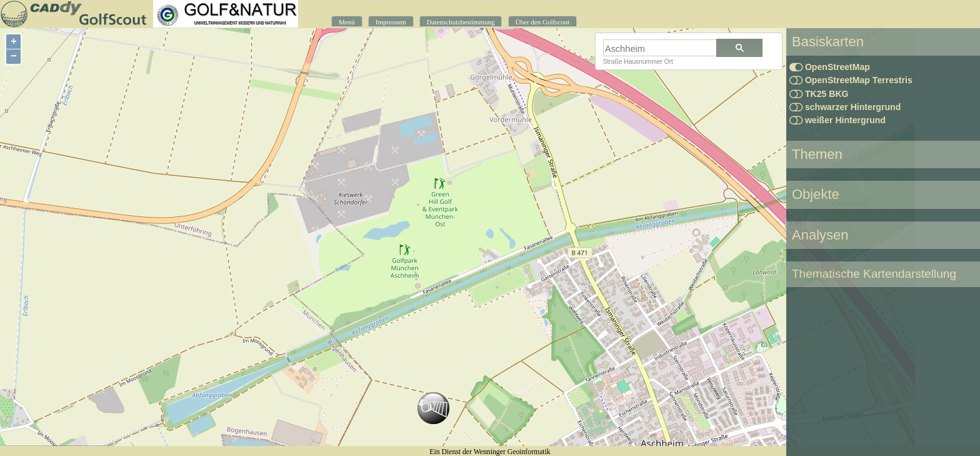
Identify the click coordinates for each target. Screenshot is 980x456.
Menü (347, 22)
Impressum (391, 22)
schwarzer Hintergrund (845, 107)
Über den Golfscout (543, 22)
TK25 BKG (819, 94)
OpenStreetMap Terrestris (851, 80)
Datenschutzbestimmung (461, 22)
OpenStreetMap (830, 67)
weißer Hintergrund (837, 120)
